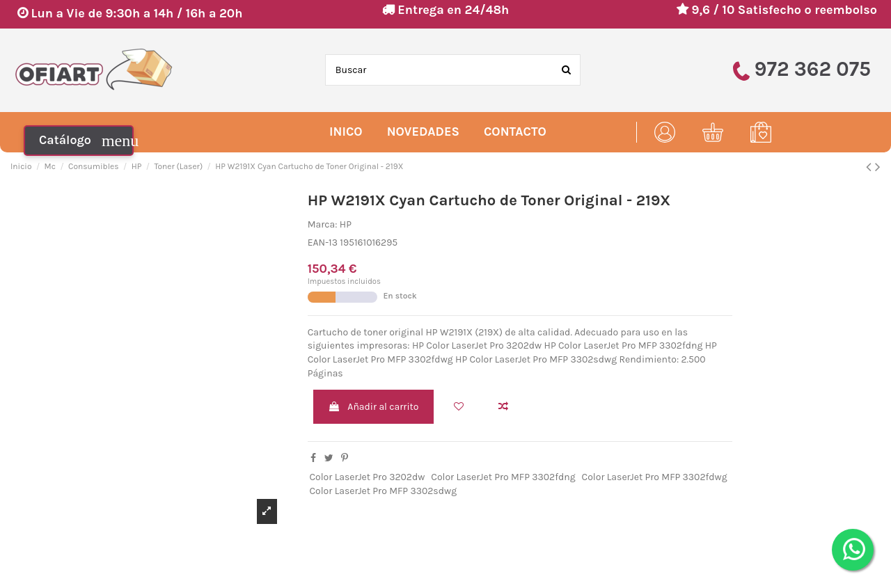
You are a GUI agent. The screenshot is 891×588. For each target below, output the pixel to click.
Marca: (323, 224)
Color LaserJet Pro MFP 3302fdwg (655, 477)
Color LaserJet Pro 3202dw (367, 477)
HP (346, 224)
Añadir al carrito (373, 407)
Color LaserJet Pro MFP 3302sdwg (383, 491)
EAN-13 (323, 243)
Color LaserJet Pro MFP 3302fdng (503, 477)
